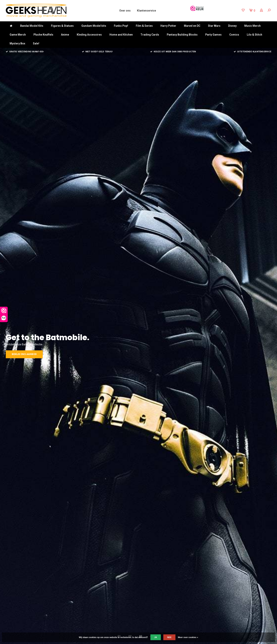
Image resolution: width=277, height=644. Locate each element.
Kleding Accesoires (89, 35)
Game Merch (18, 35)
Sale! (36, 43)
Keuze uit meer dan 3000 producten (173, 52)
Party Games (213, 35)
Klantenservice (146, 11)
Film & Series (144, 26)
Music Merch (252, 26)
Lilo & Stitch (254, 35)
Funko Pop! (121, 26)
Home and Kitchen (121, 35)
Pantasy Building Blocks (182, 35)
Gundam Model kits (94, 26)
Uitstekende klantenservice (252, 52)
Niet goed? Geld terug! (97, 52)
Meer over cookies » (188, 637)
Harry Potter (168, 26)
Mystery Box (17, 43)
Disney (232, 26)
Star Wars (214, 26)
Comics (234, 35)
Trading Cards (150, 35)
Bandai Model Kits (32, 26)
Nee (169, 637)
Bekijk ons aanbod (178, 354)
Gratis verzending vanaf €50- (25, 52)
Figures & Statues (62, 26)
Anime (65, 35)
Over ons (125, 11)
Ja (156, 637)
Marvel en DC (192, 26)
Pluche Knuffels (43, 35)
